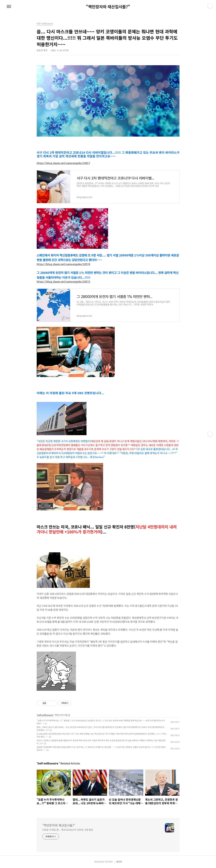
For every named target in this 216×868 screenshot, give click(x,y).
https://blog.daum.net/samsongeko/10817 (63, 163)
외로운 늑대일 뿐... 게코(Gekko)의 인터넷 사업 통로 (68, 830)
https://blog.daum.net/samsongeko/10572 (63, 282)
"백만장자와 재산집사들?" (108, 7)
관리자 (119, 862)
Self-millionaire (45, 715)
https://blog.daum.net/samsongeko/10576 (63, 264)
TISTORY (109, 862)
